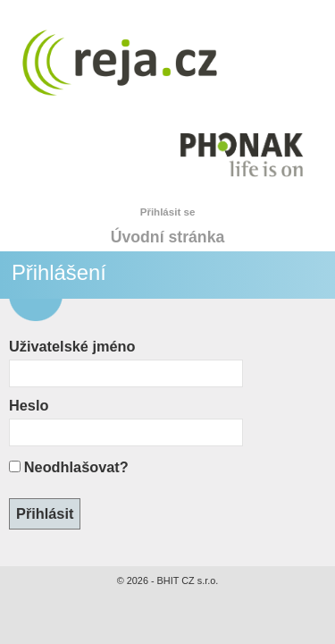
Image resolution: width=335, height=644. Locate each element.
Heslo (29, 405)
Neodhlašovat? (76, 467)
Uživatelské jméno (72, 346)
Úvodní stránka (168, 237)
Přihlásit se (168, 212)
